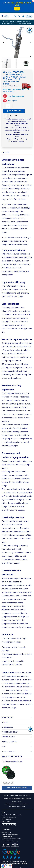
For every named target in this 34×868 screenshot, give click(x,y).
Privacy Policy (17, 801)
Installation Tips (9, 751)
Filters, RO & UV (6, 819)
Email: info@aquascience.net (10, 834)
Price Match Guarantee (16, 96)
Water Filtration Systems (9, 817)
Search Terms (14, 796)
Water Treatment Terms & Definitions (17, 804)
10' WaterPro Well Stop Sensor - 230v (8, 783)
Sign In (23, 16)
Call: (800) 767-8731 (7, 832)
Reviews (5, 722)
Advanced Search (24, 796)
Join (17, 9)
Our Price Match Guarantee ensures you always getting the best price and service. (17, 22)
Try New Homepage (9, 825)
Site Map (7, 796)
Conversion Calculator (17, 807)
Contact (19, 16)
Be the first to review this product (19, 86)
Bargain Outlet (6, 821)
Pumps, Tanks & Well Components (12, 815)
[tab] (17, 152)
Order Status (7, 798)
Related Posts (7, 727)
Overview (5, 152)
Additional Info (8, 737)
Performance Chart (10, 732)
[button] (31, 56)
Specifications (7, 717)
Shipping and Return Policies (21, 798)
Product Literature (10, 742)
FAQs (4, 747)
